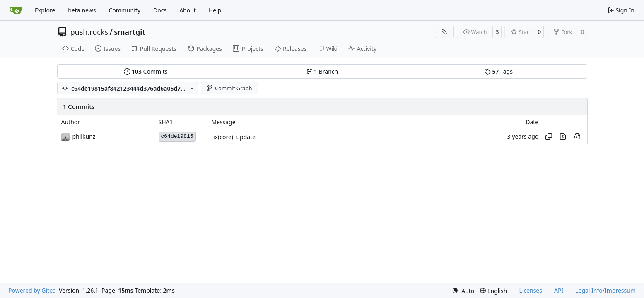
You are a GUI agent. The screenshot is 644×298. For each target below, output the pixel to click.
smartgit (129, 32)
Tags (498, 71)
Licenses (531, 290)
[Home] (16, 10)
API (559, 290)
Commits (146, 71)
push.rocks (89, 32)
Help (215, 10)
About (188, 10)
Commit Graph (229, 88)
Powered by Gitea (32, 290)
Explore (45, 10)
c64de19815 (177, 136)
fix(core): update (233, 137)
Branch (322, 71)
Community (124, 10)
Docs (160, 10)
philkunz (84, 136)
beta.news (82, 10)
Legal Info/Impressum (605, 290)
